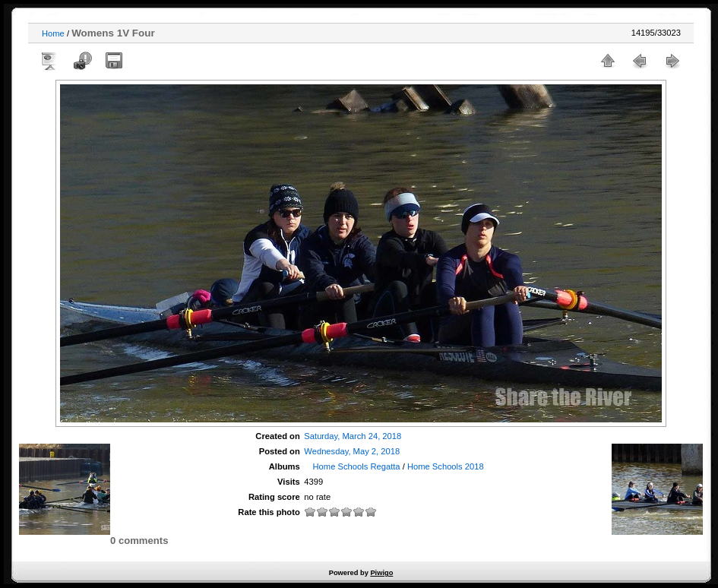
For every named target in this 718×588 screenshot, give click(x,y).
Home (53, 33)
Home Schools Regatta (357, 466)
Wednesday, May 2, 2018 (352, 451)
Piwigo (381, 573)
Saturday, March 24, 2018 (353, 436)
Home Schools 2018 (446, 466)
